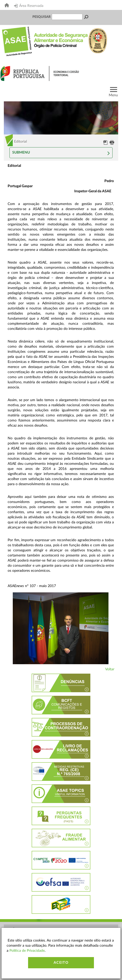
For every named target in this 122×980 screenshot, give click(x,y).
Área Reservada (29, 6)
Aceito (61, 963)
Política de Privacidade (27, 951)
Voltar (110, 669)
